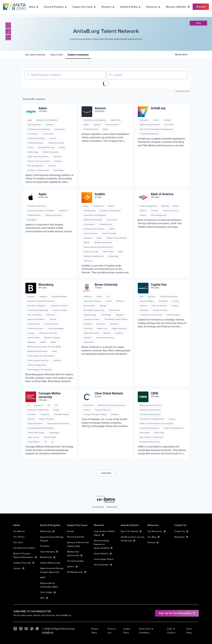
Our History (19, 537)
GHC (44, 598)
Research (108, 7)
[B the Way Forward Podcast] (37, 629)
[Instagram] (8, 25)
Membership (48, 557)
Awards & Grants (130, 7)
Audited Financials (24, 563)
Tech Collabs (48, 592)
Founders (45, 546)
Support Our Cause (84, 7)
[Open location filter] (183, 75)
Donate (71, 531)
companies (78, 55)
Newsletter (181, 537)
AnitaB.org (48, 632)
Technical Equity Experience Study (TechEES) (103, 544)
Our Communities (75, 561)
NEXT (43, 578)
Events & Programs (56, 7)
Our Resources (157, 531)
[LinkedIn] (8, 37)
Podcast (153, 542)
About (34, 7)
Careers (19, 568)
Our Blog (154, 537)
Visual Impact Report (104, 559)
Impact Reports (103, 553)
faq (198, 23)
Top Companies (103, 565)
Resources (153, 7)
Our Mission (19, 531)
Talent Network (49, 552)
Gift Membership (77, 572)
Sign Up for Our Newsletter (177, 613)
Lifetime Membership (50, 563)
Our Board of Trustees (24, 548)
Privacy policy (98, 507)
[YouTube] (26, 629)
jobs (57, 55)
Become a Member (178, 7)
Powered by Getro (183, 91)
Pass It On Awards (131, 531)
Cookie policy (112, 507)
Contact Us (182, 531)
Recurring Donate (76, 537)
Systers (72, 566)
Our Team (18, 542)
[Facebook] (8, 31)
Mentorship (48, 531)
